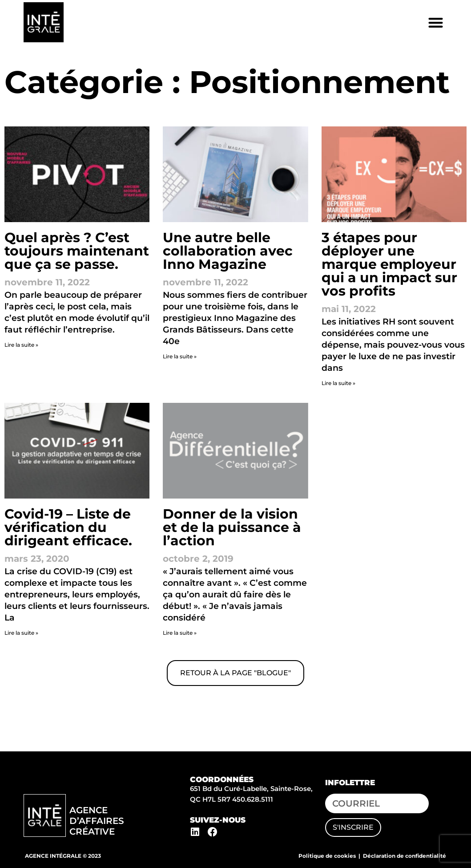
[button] (436, 22)
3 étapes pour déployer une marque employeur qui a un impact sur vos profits (389, 264)
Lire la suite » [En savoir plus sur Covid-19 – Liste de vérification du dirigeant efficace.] (21, 633)
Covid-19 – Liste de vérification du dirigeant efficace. (68, 527)
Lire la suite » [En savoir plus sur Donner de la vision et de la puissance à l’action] (180, 633)
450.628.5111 (253, 799)
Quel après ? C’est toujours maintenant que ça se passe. (77, 251)
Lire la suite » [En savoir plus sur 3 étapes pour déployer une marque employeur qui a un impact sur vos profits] (338, 383)
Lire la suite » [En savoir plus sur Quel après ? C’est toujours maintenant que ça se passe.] (21, 345)
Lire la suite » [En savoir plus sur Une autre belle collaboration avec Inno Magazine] (180, 356)
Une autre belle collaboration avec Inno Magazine (228, 251)
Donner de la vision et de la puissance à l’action (232, 527)
